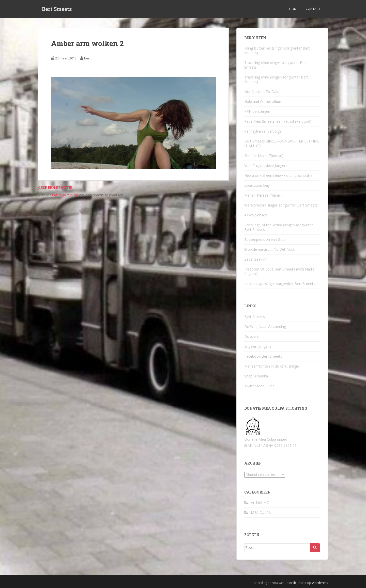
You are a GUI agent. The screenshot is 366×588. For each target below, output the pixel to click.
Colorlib (290, 583)
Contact (313, 9)
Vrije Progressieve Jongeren (267, 165)
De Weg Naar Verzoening (265, 327)
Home (294, 9)
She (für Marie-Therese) (264, 156)
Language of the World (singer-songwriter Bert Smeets (279, 227)
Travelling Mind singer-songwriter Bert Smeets (276, 65)
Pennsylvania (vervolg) (263, 131)
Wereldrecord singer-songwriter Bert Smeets (281, 205)
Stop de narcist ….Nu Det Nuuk (270, 249)
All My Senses (256, 215)
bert (87, 58)
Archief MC (260, 503)
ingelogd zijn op (65, 195)
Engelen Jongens (258, 346)
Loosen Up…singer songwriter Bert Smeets (280, 284)
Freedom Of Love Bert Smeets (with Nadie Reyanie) (279, 271)
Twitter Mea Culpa (259, 386)
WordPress (320, 583)
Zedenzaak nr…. (257, 259)
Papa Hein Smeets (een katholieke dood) (278, 121)
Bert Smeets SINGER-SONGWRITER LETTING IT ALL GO (282, 143)
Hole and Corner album (263, 101)
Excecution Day (257, 185)
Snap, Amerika (256, 376)
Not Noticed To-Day (261, 92)
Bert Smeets (57, 9)
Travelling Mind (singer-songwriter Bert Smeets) (276, 79)
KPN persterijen (257, 111)
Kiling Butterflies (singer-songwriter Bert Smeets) (277, 50)
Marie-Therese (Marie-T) (264, 195)
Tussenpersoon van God (264, 239)
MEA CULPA (261, 512)
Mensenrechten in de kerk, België (272, 366)
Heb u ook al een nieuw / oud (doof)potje (278, 175)
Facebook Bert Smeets (263, 356)
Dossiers (251, 336)
